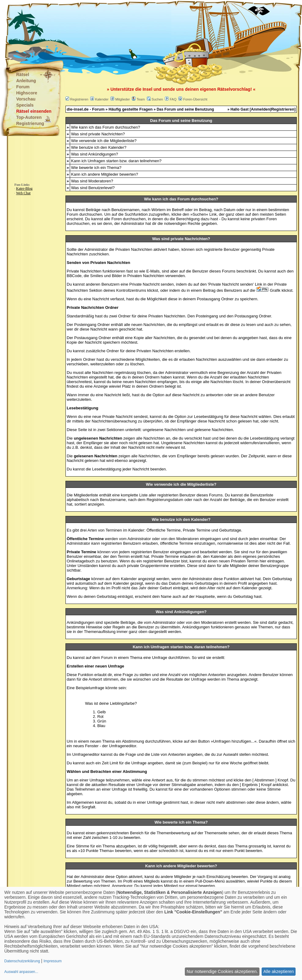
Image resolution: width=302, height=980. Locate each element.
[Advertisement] (121, 31)
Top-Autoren (29, 117)
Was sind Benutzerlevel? (93, 188)
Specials (25, 105)
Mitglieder (123, 99)
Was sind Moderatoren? (92, 181)
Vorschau (26, 99)
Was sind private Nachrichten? (98, 134)
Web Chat (23, 193)
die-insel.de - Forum (86, 109)
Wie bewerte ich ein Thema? (96, 168)
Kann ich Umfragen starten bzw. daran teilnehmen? (116, 161)
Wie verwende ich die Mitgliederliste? (104, 141)
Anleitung (26, 81)
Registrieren (79, 99)
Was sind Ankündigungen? (94, 154)
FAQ (173, 99)
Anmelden (261, 109)
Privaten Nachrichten (134, 249)
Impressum (52, 961)
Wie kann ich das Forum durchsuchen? (105, 127)
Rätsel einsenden (34, 111)
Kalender (102, 99)
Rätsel (23, 75)
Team (141, 99)
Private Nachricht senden (231, 284)
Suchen (157, 99)
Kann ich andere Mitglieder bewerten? (104, 174)
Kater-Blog (24, 188)
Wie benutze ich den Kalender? (99, 147)
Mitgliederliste (86, 495)
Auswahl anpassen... (21, 972)
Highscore (27, 93)
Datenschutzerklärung (22, 961)
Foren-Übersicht (195, 99)
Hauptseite (205, 596)
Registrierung (30, 123)
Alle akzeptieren (279, 971)
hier (263, 561)
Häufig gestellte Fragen (131, 109)
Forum (23, 87)
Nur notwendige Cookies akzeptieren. (222, 971)
